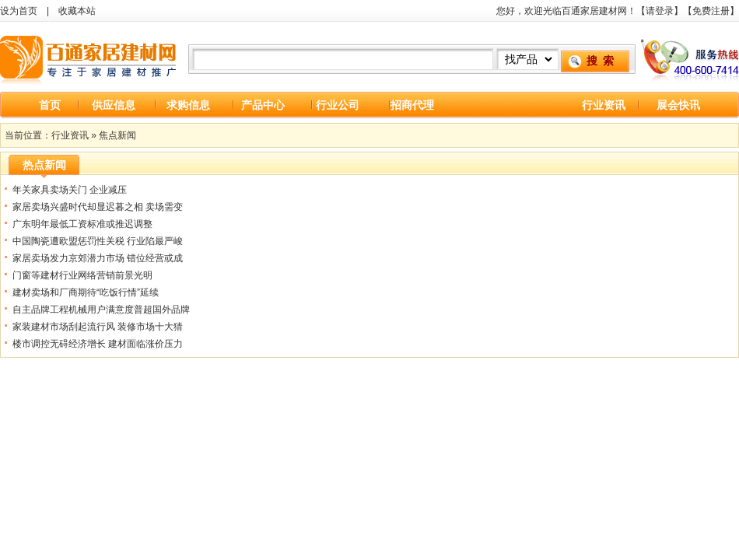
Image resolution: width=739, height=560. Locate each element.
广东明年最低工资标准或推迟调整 (82, 224)
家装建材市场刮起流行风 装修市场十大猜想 (98, 329)
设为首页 (19, 11)
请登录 (660, 11)
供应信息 (114, 105)
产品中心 (263, 105)
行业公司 (338, 105)
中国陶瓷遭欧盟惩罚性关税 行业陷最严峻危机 (98, 243)
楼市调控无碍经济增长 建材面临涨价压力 (98, 344)
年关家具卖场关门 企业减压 (70, 190)
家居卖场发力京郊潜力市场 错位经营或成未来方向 (98, 260)
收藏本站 (77, 11)
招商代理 (412, 105)
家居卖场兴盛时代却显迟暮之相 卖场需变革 (98, 209)
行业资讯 (604, 105)
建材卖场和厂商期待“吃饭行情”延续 (86, 292)
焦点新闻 (117, 135)
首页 (50, 105)
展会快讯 (678, 105)
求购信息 (188, 105)
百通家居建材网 (89, 57)
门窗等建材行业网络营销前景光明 (82, 275)
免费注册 (711, 11)
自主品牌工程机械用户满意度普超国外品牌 (101, 310)
